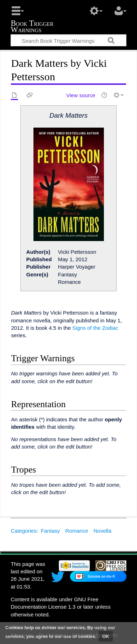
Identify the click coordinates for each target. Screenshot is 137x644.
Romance (77, 531)
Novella (103, 531)
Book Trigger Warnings (32, 27)
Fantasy (50, 531)
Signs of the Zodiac (95, 328)
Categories (23, 531)
